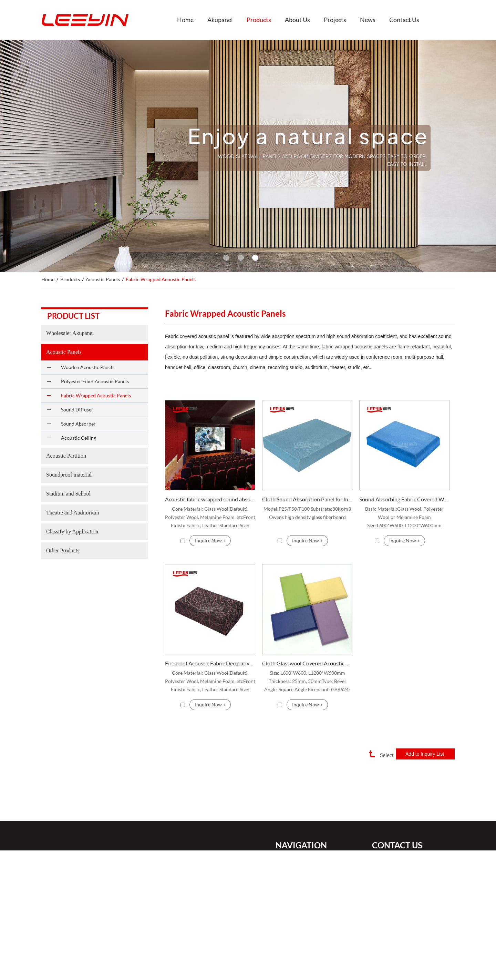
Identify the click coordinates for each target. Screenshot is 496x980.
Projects (335, 20)
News (368, 20)
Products (259, 20)
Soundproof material (69, 475)
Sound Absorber (78, 424)
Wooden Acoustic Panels (88, 367)
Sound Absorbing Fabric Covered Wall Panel (404, 499)
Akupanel (220, 20)
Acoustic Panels (103, 279)
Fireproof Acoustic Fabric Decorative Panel (210, 663)
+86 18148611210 (416, 894)
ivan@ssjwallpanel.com (413, 872)
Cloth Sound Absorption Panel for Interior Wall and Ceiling (307, 499)
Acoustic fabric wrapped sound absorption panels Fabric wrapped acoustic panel (210, 499)
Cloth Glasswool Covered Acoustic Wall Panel (307, 663)
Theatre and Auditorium (73, 513)
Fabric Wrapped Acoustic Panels (161, 279)
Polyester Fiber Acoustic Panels (95, 381)
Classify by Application (72, 532)
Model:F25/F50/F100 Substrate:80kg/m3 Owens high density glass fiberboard (307, 513)
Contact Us (404, 20)
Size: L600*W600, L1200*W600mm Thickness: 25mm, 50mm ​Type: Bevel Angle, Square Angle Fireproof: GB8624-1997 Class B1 (307, 682)
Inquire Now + (210, 540)
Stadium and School (68, 494)
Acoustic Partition (66, 456)
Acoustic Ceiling (79, 438)
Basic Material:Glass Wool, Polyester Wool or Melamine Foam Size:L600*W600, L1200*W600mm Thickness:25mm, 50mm (404, 518)
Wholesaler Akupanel (70, 333)
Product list (73, 316)
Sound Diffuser (77, 410)
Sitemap (284, 975)
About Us (297, 20)
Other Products (63, 550)
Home (185, 20)
